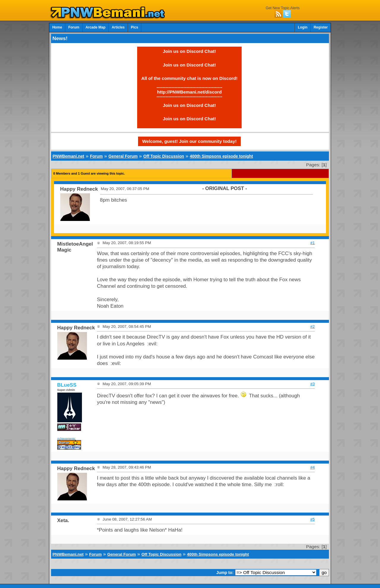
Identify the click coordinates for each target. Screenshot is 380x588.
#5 (312, 519)
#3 (312, 384)
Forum (74, 27)
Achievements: (67, 438)
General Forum (123, 156)
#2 (312, 327)
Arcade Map (95, 27)
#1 (312, 243)
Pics (134, 27)
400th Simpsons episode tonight (221, 156)
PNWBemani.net (68, 156)
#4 (312, 467)
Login (303, 27)
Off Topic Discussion (164, 156)
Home (57, 27)
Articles (118, 27)
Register (321, 27)
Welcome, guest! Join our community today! (189, 141)
